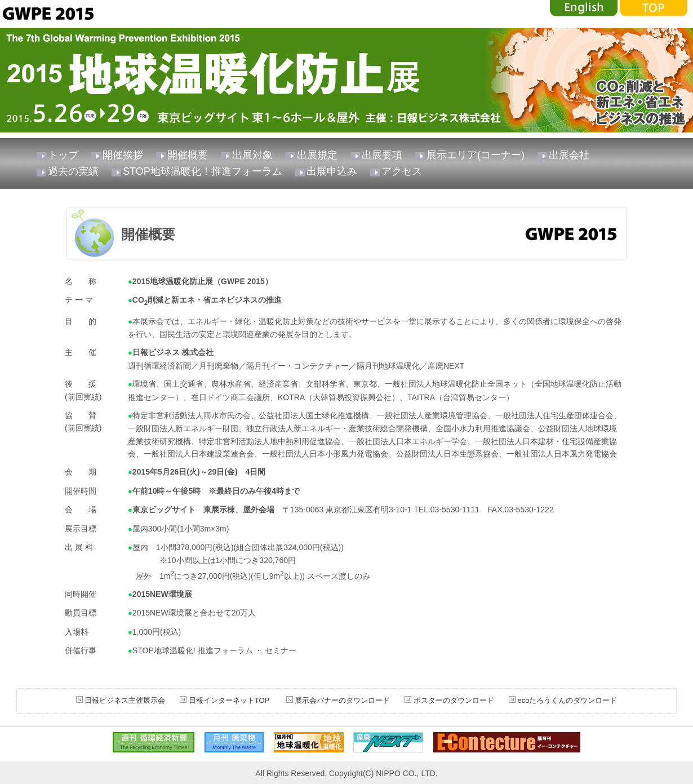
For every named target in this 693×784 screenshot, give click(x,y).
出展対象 (252, 155)
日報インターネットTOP (229, 700)
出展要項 (382, 155)
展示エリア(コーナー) (476, 155)
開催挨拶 (123, 155)
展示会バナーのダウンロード (342, 700)
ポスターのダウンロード (454, 700)
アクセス (402, 171)
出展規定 (317, 155)
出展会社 (569, 155)
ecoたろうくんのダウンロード (568, 700)
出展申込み (332, 171)
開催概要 (188, 155)
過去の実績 (73, 171)
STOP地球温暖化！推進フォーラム (203, 171)
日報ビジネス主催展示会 (125, 700)
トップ (63, 155)
